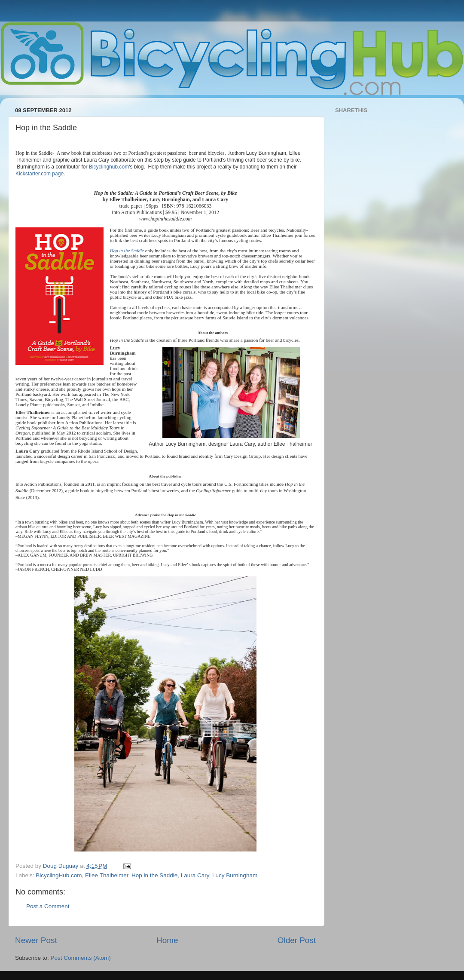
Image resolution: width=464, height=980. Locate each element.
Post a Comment (48, 906)
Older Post (297, 940)
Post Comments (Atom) (81, 958)
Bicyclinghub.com (109, 167)
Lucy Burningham (235, 875)
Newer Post (36, 940)
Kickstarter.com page (40, 174)
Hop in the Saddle (127, 251)
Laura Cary (195, 875)
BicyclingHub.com (59, 875)
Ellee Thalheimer (107, 875)
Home (167, 940)
